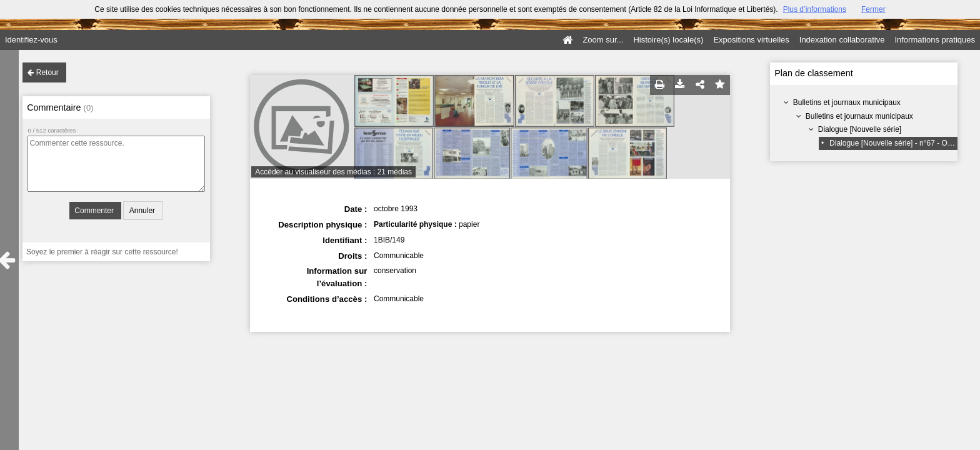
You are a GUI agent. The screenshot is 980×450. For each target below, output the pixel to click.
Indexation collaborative (842, 40)
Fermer (873, 9)
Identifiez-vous (31, 40)
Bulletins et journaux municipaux (847, 102)
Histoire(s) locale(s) (668, 40)
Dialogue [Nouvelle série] (860, 129)
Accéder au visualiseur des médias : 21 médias (333, 172)
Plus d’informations (815, 9)
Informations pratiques (935, 40)
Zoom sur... (603, 40)
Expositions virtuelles (751, 40)
